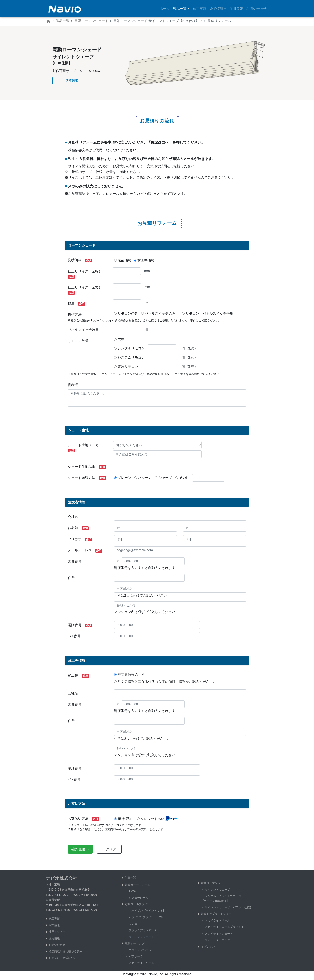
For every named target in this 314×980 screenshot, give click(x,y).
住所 (71, 578)
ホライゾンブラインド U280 (146, 917)
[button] (72, 81)
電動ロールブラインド (139, 904)
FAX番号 (74, 636)
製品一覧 (63, 21)
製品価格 (125, 260)
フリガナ (80, 539)
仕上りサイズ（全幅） (87, 274)
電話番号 (80, 625)
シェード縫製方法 (87, 478)
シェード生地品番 (87, 467)
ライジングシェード (141, 937)
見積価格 (80, 260)
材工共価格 (146, 260)
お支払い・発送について (64, 958)
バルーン (145, 478)
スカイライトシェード (218, 934)
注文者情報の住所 (131, 674)
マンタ (133, 924)
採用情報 (236, 9)
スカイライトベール (141, 963)
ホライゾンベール (140, 950)
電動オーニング (135, 943)
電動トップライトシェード (218, 914)
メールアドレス (85, 550)
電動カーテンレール (137, 885)
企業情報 (54, 925)
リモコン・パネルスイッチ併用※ (211, 313)
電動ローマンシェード (92, 21)
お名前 (78, 528)
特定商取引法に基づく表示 (65, 951)
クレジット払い (152, 819)
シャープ (165, 478)
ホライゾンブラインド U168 (146, 911)
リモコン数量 (78, 341)
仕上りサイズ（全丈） (87, 290)
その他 (184, 478)
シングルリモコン (131, 348)
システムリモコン (131, 357)
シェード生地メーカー (87, 448)
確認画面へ (80, 849)
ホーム (166, 8)
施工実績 (200, 9)
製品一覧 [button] (180, 9)
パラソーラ (135, 956)
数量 (77, 303)
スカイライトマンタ (217, 940)
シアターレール (138, 898)
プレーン (124, 478)
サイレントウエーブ (217, 890)
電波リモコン (131, 367)
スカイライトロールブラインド (224, 927)
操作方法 (75, 314)
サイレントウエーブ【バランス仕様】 (228, 908)
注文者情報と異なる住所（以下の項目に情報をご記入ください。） (169, 682)
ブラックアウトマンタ (142, 930)
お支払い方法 (83, 819)
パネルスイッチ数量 (83, 330)
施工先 (78, 676)
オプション (208, 947)
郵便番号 (75, 561)
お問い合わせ (256, 9)
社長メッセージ (58, 932)
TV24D (133, 891)
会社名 (73, 517)
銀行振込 (125, 819)
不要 (121, 340)
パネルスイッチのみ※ (162, 313)
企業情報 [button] (216, 9)
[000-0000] (153, 561)
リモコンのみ (128, 313)
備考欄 (73, 385)
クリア (111, 849)
